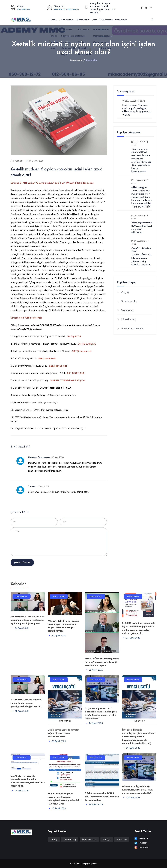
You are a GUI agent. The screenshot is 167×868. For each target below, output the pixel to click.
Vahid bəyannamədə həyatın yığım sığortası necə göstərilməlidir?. (63, 733)
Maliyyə (107, 839)
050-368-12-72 (24, 9)
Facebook (141, 838)
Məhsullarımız (106, 20)
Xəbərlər (53, 20)
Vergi (94, 20)
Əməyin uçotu (129, 301)
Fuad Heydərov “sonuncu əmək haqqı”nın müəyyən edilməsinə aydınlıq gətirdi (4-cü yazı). (27, 620)
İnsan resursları (67, 20)
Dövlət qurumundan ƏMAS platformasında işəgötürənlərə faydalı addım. (102, 796)
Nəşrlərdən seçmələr (132, 329)
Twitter (141, 843)
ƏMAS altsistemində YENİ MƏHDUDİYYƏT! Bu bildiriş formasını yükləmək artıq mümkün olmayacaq (142, 256)
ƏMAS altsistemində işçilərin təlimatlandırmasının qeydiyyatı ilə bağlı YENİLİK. (26, 703)
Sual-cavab (127, 310)
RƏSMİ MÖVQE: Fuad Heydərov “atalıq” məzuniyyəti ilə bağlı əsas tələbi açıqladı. (102, 662)
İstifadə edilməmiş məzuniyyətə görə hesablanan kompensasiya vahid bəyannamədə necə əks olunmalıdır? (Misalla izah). (139, 736)
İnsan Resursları (89, 839)
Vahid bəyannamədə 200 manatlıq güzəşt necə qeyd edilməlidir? (142, 227)
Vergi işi (125, 292)
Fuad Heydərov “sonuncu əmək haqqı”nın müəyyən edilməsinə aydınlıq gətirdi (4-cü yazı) (137, 110)
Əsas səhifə (76, 60)
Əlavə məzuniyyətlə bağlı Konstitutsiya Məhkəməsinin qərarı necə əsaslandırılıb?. (137, 790)
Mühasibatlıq (83, 20)
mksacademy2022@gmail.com (66, 9)
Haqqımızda (121, 20)
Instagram (142, 847)
